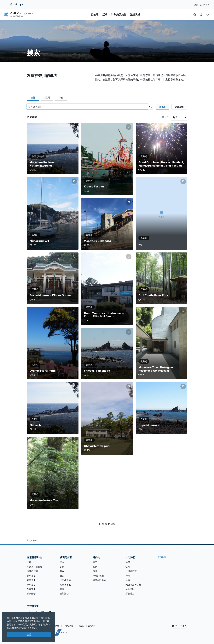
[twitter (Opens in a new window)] (6, 4)
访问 (128, 567)
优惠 (128, 580)
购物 (62, 589)
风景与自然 (65, 585)
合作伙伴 (55, 626)
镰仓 (95, 567)
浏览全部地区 (99, 580)
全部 (33, 97)
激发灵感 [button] (135, 15)
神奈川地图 (98, 576)
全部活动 (64, 594)
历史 (62, 576)
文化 (62, 567)
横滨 (95, 562)
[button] (201, 15)
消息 (29, 562)
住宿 (128, 562)
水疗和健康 (65, 580)
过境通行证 (131, 571)
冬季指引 (31, 589)
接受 (29, 635)
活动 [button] (105, 15)
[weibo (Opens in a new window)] (16, 4)
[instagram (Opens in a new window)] (11, 4)
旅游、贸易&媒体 (202, 5)
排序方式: (164, 117)
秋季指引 (31, 585)
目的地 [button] (95, 15)
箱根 (95, 571)
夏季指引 (31, 580)
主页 (29, 540)
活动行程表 (32, 571)
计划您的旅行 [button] (119, 15)
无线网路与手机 (133, 585)
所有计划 (130, 594)
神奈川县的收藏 (35, 567)
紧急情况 (130, 589)
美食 (62, 571)
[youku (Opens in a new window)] (21, 4)
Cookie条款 (15, 628)
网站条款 (69, 626)
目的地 (47, 97)
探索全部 (31, 594)
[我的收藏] (207, 15)
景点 (62, 562)
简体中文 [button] (178, 626)
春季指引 (31, 576)
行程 (61, 97)
